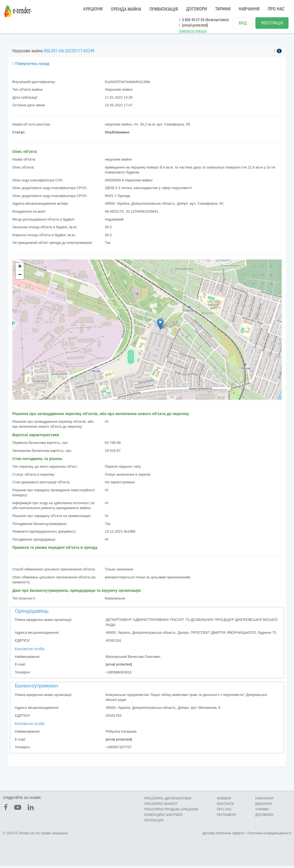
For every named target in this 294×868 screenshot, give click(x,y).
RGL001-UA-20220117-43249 (69, 53)
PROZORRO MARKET (161, 806)
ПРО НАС (276, 9)
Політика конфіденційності (269, 835)
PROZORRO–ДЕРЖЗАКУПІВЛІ (168, 801)
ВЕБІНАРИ (263, 806)
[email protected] (119, 666)
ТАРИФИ (223, 9)
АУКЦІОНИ (93, 9)
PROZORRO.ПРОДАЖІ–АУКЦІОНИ (171, 812)
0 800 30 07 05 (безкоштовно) (204, 20)
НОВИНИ (224, 801)
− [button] (20, 277)
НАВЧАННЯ (249, 9)
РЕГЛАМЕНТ (227, 817)
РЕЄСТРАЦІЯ (272, 23)
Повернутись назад (31, 66)
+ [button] (20, 269)
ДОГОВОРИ (197, 9)
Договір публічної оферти (223, 835)
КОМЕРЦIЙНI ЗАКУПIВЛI (163, 817)
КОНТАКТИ (225, 806)
